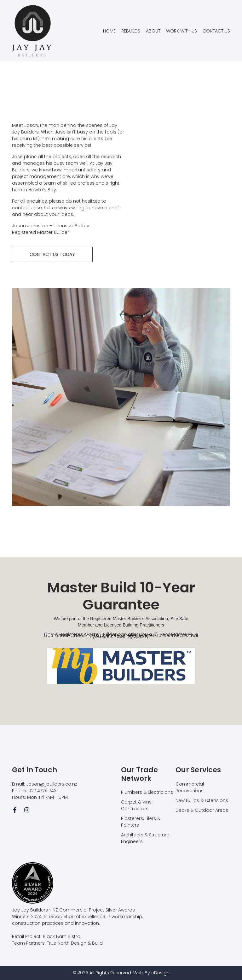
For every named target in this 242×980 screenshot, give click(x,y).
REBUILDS (131, 31)
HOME (109, 31)
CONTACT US (216, 31)
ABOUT (153, 31)
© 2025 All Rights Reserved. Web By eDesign (121, 973)
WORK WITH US (181, 31)
